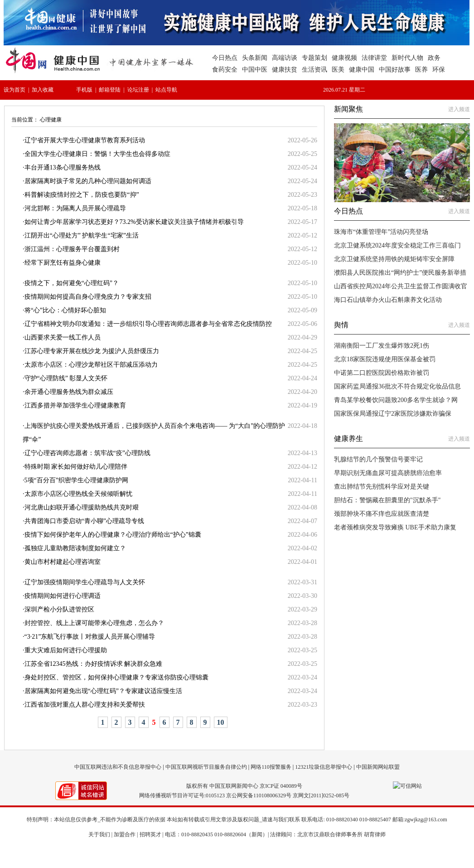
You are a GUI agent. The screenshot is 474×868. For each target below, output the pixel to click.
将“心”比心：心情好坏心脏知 (65, 310)
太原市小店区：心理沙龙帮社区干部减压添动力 (91, 365)
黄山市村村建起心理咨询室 (63, 562)
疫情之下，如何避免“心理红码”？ (72, 283)
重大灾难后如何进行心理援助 (66, 650)
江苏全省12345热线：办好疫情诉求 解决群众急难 (94, 664)
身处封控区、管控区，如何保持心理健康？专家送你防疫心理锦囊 (116, 677)
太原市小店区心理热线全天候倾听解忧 (78, 494)
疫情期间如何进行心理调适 (63, 596)
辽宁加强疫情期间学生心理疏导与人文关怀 (85, 582)
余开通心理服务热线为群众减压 (69, 392)
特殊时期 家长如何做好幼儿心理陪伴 (76, 467)
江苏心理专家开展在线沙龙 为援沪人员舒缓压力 (92, 351)
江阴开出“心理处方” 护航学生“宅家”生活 (82, 235)
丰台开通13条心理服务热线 (63, 167)
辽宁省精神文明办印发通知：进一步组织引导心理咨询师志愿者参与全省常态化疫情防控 (148, 324)
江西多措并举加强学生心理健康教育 (75, 405)
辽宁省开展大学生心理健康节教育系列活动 (85, 140)
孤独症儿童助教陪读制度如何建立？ (75, 548)
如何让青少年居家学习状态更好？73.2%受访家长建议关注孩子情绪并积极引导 (134, 222)
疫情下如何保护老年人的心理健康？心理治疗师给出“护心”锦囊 (113, 535)
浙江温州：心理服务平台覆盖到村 (72, 249)
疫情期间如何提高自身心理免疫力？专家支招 (88, 297)
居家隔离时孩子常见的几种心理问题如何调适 (88, 181)
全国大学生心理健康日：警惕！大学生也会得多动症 (97, 154)
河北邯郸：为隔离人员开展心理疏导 (75, 208)
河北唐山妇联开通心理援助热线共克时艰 (82, 507)
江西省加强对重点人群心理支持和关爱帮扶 (85, 705)
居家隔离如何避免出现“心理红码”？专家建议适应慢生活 (103, 691)
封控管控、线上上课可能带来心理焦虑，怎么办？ (94, 623)
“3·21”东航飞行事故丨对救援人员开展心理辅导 (90, 637)
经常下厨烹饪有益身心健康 (63, 263)
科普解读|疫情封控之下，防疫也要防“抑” (82, 195)
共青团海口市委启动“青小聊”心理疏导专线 (84, 521)
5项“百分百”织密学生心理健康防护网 (76, 480)
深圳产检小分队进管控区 (59, 609)
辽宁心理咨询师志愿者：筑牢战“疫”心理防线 (87, 453)
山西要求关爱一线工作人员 (63, 337)
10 (221, 722)
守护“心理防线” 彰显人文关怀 (66, 378)
